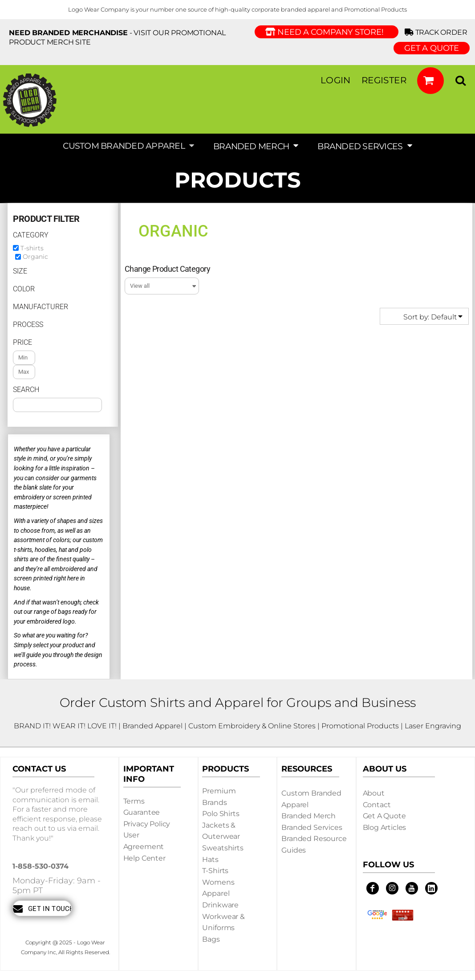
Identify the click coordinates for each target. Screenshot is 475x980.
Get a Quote (384, 816)
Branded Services (312, 827)
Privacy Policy (147, 824)
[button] (430, 81)
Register (384, 80)
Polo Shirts (221, 814)
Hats (210, 860)
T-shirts (32, 248)
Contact (377, 805)
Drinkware (220, 905)
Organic (35, 257)
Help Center (144, 858)
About (374, 793)
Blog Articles (385, 827)
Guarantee (142, 812)
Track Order (438, 32)
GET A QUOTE (432, 48)
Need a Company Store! (327, 32)
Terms (134, 801)
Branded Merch (309, 816)
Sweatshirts (223, 848)
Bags (211, 939)
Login (336, 80)
